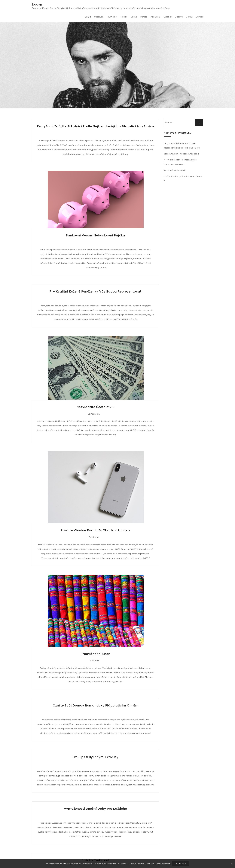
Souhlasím (181, 863)
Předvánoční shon (96, 654)
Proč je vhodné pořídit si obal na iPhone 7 (96, 530)
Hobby (124, 17)
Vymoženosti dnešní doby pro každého (96, 809)
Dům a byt (112, 17)
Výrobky (168, 17)
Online (134, 17)
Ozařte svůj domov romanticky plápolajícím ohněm (96, 705)
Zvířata (199, 17)
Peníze (144, 17)
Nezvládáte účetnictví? (96, 407)
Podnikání (155, 17)
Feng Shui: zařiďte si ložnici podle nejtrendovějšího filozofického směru (96, 126)
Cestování (99, 17)
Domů (88, 17)
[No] (231, 863)
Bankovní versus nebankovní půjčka (96, 235)
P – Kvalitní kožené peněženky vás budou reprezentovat (96, 291)
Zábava (179, 17)
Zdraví (189, 17)
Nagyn (37, 4)
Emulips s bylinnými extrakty (96, 757)
